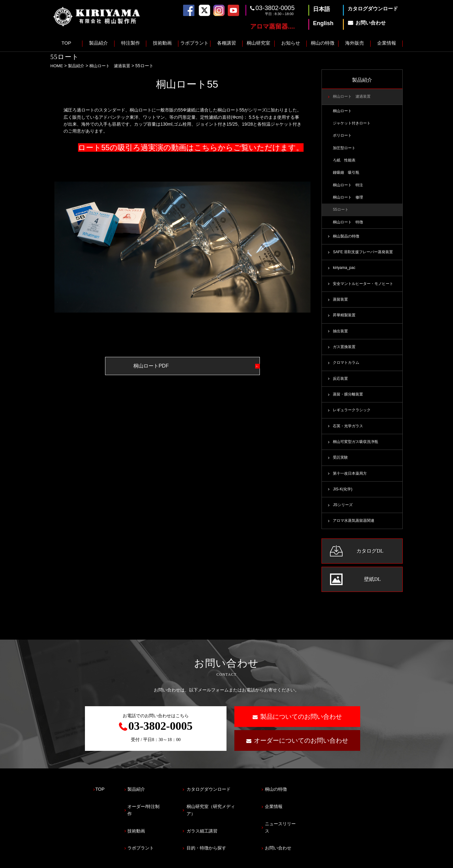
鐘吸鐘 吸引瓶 (347, 174)
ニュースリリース (308, 823)
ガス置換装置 (345, 352)
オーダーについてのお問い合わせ (301, 748)
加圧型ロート (345, 149)
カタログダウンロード (224, 795)
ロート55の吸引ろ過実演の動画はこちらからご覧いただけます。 (191, 147)
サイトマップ (120, 860)
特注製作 (131, 43)
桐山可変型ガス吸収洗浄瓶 (357, 448)
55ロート (341, 212)
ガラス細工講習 (217, 823)
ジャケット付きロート (353, 124)
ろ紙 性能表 (345, 162)
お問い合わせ (304, 837)
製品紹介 (98, 43)
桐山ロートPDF (166, 366)
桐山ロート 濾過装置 (113, 66)
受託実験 (341, 464)
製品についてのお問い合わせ (301, 724)
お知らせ (291, 43)
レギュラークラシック (353, 416)
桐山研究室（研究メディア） (231, 809)
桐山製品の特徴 (347, 239)
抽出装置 (341, 336)
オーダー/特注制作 (154, 809)
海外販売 (355, 43)
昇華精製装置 (345, 320)
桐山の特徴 (323, 43)
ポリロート (343, 137)
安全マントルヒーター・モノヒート (366, 287)
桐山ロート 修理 (349, 199)
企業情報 (387, 43)
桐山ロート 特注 (349, 187)
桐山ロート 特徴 (349, 225)
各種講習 (226, 43)
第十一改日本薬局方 (351, 480)
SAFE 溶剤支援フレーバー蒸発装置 (365, 255)
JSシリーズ (343, 512)
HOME (57, 66)
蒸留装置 (341, 303)
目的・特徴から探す (222, 837)
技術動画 (162, 43)
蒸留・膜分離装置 (349, 400)
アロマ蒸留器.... (272, 26)
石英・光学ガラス (349, 432)
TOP (67, 43)
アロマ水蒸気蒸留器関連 (355, 528)
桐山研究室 (258, 43)
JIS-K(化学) (343, 496)
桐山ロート (343, 111)
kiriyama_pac (344, 271)
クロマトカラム (347, 368)
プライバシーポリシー (72, 860)
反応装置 (341, 384)
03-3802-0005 (275, 8)
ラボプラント (194, 43)
